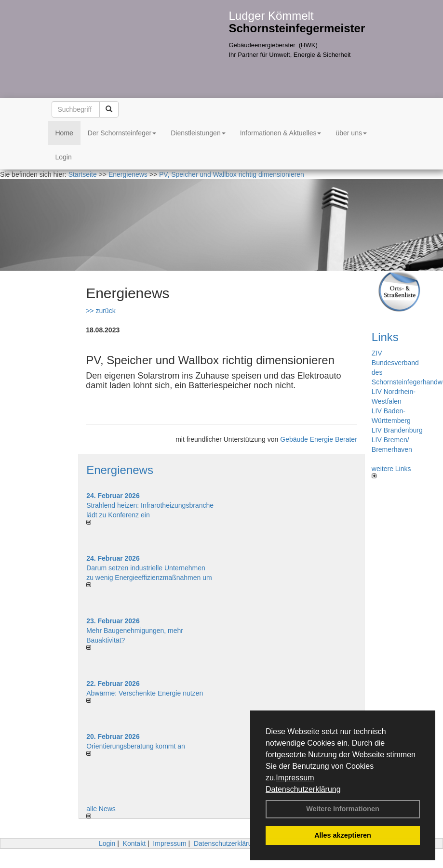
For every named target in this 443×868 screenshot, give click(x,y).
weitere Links (391, 472)
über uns (351, 133)
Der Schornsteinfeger (122, 133)
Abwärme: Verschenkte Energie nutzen (145, 693)
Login (64, 157)
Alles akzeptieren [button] (343, 835)
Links (385, 337)
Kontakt (134, 843)
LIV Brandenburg (397, 430)
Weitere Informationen (343, 809)
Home (64, 133)
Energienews (120, 470)
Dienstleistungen (198, 133)
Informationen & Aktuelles (281, 133)
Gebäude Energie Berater (319, 439)
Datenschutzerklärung (303, 789)
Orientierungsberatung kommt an (136, 746)
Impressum (295, 778)
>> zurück (101, 311)
